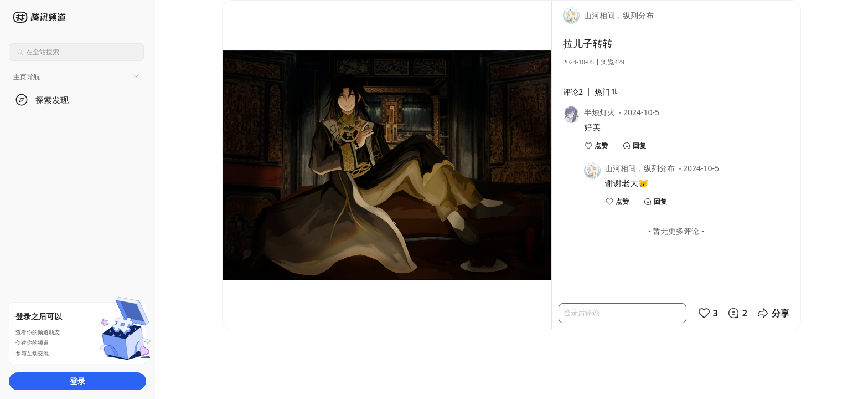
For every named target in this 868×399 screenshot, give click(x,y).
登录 (77, 381)
